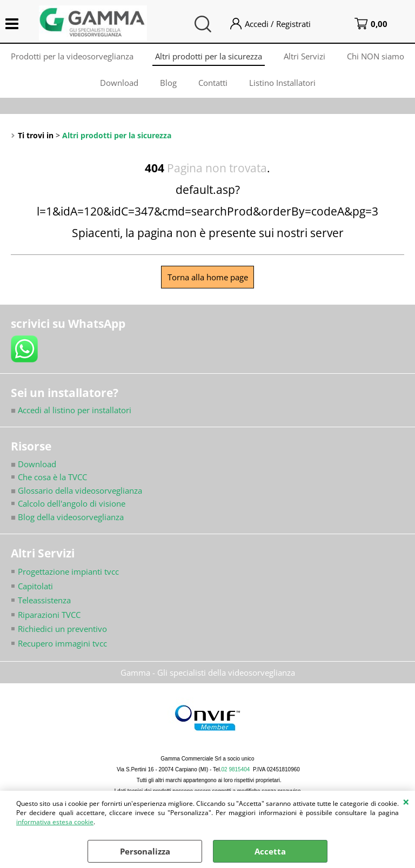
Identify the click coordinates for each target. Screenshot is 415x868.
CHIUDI (406, 802)
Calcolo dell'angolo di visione (72, 503)
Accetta (270, 851)
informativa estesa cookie (55, 822)
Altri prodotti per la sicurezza (209, 56)
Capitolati (35, 586)
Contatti (213, 83)
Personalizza (145, 851)
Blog (168, 83)
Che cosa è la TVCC (52, 477)
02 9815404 (236, 769)
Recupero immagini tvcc (62, 643)
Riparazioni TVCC (49, 615)
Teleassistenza (44, 600)
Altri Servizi (304, 56)
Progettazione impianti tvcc (68, 571)
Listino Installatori (282, 83)
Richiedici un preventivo (62, 629)
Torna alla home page (208, 277)
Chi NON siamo (376, 56)
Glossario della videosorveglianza (76, 490)
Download (119, 83)
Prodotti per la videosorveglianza (72, 56)
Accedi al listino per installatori (71, 410)
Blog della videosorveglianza (67, 517)
